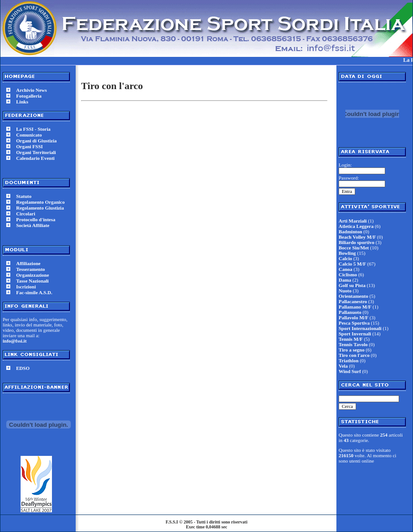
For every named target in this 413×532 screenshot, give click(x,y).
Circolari (26, 214)
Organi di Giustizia (36, 141)
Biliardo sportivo (357, 242)
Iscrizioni (26, 287)
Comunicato (29, 135)
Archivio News (32, 90)
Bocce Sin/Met (354, 248)
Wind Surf (350, 371)
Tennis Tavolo (353, 344)
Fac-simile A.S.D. (34, 292)
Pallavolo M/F (353, 317)
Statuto (24, 196)
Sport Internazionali (360, 328)
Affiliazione (28, 263)
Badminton (351, 232)
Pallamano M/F (355, 307)
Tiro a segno (352, 350)
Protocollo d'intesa (36, 219)
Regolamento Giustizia (40, 208)
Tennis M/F (351, 339)
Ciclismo (348, 275)
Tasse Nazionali (32, 281)
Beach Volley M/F (357, 237)
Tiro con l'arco (354, 355)
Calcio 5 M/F (352, 264)
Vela (343, 366)
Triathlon (348, 360)
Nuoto (345, 291)
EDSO (23, 368)
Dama (345, 280)
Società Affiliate (33, 225)
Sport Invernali (355, 334)
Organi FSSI (30, 146)
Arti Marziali (353, 221)
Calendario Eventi (35, 158)
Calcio (345, 258)
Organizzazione (32, 275)
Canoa (346, 269)
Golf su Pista (352, 285)
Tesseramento (30, 269)
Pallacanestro (353, 301)
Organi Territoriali (36, 152)
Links (22, 102)
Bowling (347, 253)
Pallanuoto (350, 312)
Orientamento (353, 296)
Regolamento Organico (40, 202)
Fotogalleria (29, 96)
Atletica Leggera (356, 226)
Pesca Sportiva (354, 323)
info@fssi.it (15, 341)
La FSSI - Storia (33, 129)
